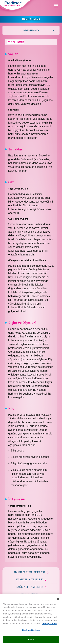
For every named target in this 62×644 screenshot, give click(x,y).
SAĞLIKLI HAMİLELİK (29, 587)
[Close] (58, 601)
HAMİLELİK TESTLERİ (30, 579)
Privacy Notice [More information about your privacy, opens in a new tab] (49, 626)
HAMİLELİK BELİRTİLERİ (29, 572)
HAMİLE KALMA (31, 19)
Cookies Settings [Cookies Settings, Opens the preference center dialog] (31, 632)
